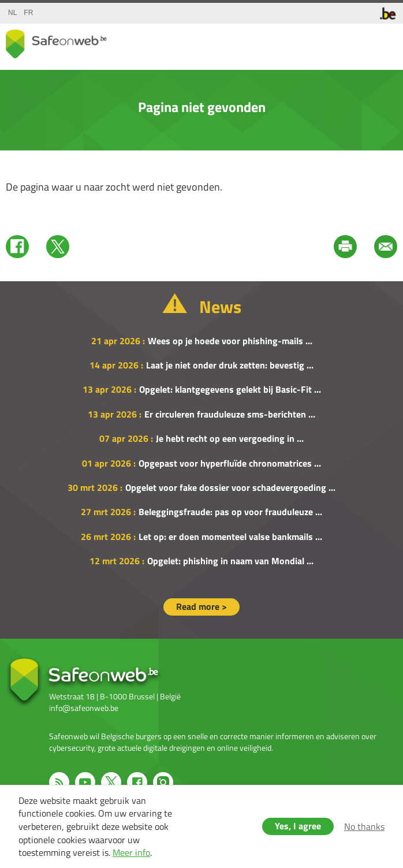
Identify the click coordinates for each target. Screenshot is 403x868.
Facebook (17, 247)
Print (345, 247)
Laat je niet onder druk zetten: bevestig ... (230, 365)
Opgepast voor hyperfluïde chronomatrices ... (230, 463)
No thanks (364, 826)
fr (28, 13)
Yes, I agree (298, 826)
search (363, 41)
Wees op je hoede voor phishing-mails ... (230, 341)
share (339, 41)
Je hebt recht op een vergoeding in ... (230, 438)
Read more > (201, 606)
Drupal (56, 44)
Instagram (163, 782)
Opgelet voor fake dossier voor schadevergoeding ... (230, 487)
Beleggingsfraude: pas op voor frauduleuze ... (230, 512)
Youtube (85, 782)
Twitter (58, 247)
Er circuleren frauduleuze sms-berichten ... (230, 414)
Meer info (131, 852)
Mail (386, 247)
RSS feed (59, 782)
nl (12, 13)
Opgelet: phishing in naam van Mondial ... (230, 561)
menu (386, 41)
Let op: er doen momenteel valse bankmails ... (230, 537)
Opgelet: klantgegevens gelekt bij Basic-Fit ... (230, 389)
